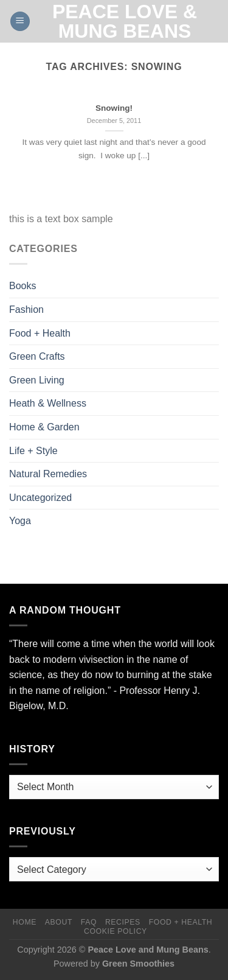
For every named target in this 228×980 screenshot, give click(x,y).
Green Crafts (37, 356)
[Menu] (20, 22)
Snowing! (114, 108)
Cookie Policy (116, 931)
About (59, 922)
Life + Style (33, 451)
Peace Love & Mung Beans (125, 21)
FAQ (89, 922)
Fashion (26, 310)
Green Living (37, 380)
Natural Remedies (48, 474)
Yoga (20, 521)
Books (22, 286)
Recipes (123, 922)
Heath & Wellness (48, 403)
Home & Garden (44, 427)
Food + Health (40, 333)
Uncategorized (40, 498)
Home (25, 922)
